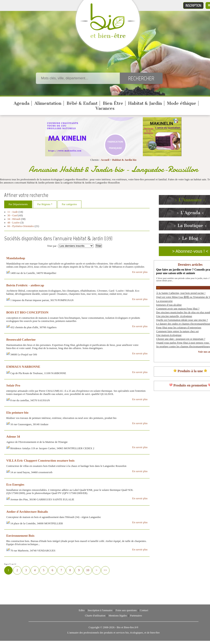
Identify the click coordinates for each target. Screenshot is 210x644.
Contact (144, 610)
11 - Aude (13, 212)
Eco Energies (15, 484)
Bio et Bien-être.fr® (127, 627)
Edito (82, 610)
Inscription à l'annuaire (100, 610)
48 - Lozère (14, 223)
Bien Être (113, 103)
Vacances (105, 108)
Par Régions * (45, 204)
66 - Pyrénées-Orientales (21, 226)
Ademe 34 (13, 436)
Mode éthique (182, 103)
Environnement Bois (20, 536)
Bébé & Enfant (82, 103)
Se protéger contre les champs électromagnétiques (183, 347)
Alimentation (48, 103)
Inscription (193, 5)
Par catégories (69, 204)
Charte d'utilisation (95, 616)
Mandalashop (16, 258)
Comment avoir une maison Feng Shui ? (178, 309)
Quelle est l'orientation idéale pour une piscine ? (182, 320)
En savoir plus (140, 272)
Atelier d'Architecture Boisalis (27, 512)
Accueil (105, 160)
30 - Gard (12, 215)
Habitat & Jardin (145, 103)
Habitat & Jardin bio (124, 160)
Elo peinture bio (17, 412)
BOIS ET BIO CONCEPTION (27, 312)
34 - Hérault (14, 219)
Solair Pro (13, 385)
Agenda (22, 103)
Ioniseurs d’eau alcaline (169, 305)
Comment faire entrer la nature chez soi (177, 331)
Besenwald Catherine (21, 339)
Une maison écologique (169, 335)
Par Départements (18, 204)
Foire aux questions (126, 610)
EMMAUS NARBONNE (23, 367)
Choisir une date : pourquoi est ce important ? (181, 339)
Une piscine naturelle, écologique (174, 316)
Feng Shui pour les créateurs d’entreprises (179, 328)
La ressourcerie (164, 301)
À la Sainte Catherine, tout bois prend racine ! (181, 293)
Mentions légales (118, 616)
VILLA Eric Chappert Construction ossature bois (40, 460)
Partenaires (136, 616)
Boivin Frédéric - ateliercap (25, 285)
